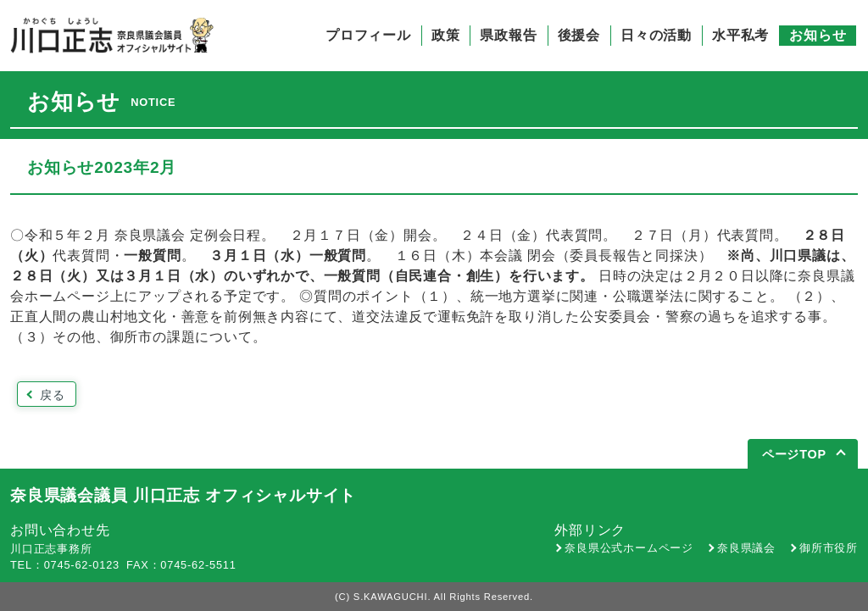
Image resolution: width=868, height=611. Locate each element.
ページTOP (794, 454)
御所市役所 (829, 548)
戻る (53, 395)
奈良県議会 (746, 548)
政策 (446, 35)
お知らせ (818, 35)
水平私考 (740, 35)
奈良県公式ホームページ (629, 548)
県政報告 (508, 35)
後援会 (579, 35)
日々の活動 (656, 35)
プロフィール (368, 35)
